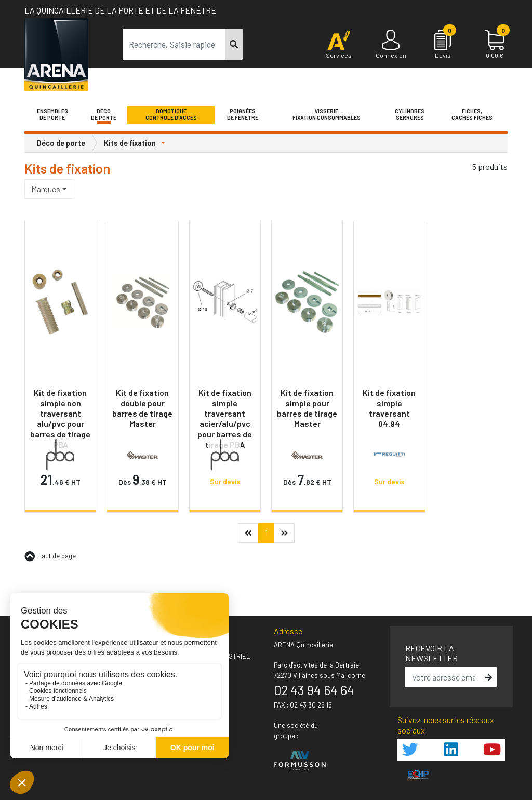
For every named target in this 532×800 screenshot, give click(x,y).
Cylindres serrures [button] (410, 114)
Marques (46, 189)
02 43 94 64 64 (314, 690)
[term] (174, 44)
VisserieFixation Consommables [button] (327, 114)
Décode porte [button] (104, 114)
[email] (444, 677)
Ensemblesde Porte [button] (52, 114)
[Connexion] (391, 45)
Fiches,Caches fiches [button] (472, 114)
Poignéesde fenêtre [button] (243, 114)
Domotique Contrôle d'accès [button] (171, 114)
